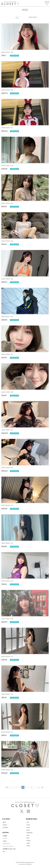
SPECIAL (29, 840)
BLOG (28, 838)
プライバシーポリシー (8, 846)
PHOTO (28, 827)
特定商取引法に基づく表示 (9, 849)
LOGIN (28, 825)
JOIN (28, 822)
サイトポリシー (7, 844)
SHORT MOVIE (33, 17)
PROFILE (5, 825)
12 (39, 787)
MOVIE (28, 830)
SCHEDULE (5, 827)
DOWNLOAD (30, 833)
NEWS (4, 822)
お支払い (5, 841)
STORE (28, 846)
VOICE (28, 835)
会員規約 (5, 836)
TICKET (28, 843)
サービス (5, 838)
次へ (43, 787)
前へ (7, 787)
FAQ (4, 851)
